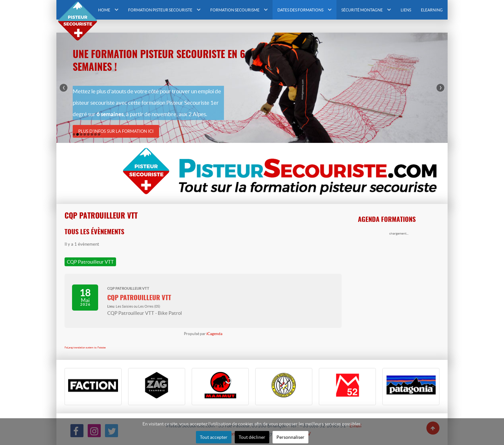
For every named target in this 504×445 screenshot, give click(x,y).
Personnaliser (290, 437)
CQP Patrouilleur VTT (139, 298)
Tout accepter (214, 437)
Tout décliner (252, 437)
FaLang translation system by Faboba (85, 348)
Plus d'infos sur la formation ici (116, 131)
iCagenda (214, 334)
